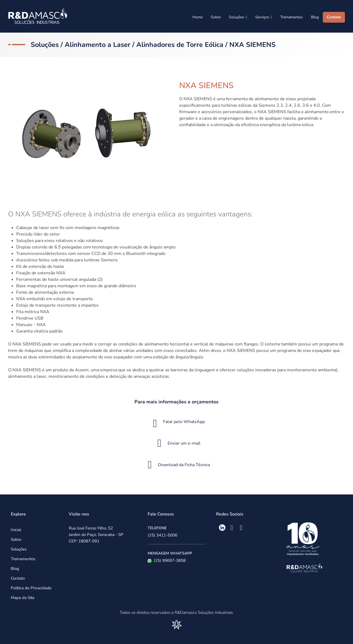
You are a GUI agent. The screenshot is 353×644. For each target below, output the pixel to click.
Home (198, 17)
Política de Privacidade (31, 588)
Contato (334, 17)
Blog (315, 17)
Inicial (16, 530)
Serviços (264, 17)
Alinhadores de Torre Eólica (180, 45)
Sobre (216, 17)
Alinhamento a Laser (98, 45)
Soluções (238, 17)
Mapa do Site (23, 598)
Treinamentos (292, 17)
